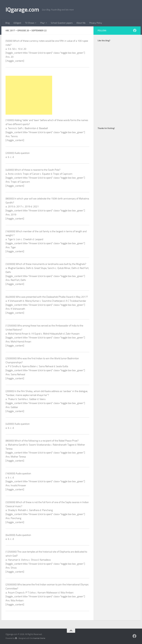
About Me (81, 23)
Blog (7, 23)
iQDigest (17, 23)
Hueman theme (39, 638)
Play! (43, 23)
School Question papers (62, 23)
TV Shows (30, 23)
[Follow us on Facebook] (135, 30)
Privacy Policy (96, 23)
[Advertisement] (29, 95)
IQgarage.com (22, 10)
